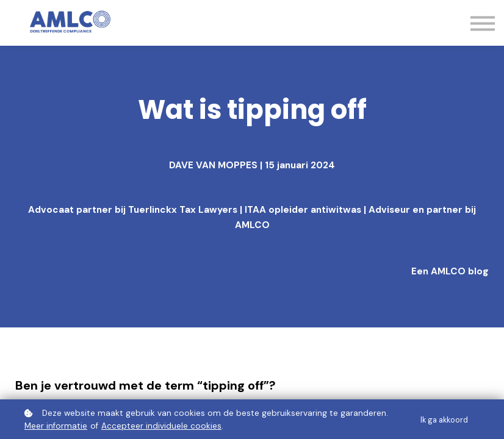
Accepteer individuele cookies (161, 426)
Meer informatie (56, 426)
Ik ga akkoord (444, 420)
